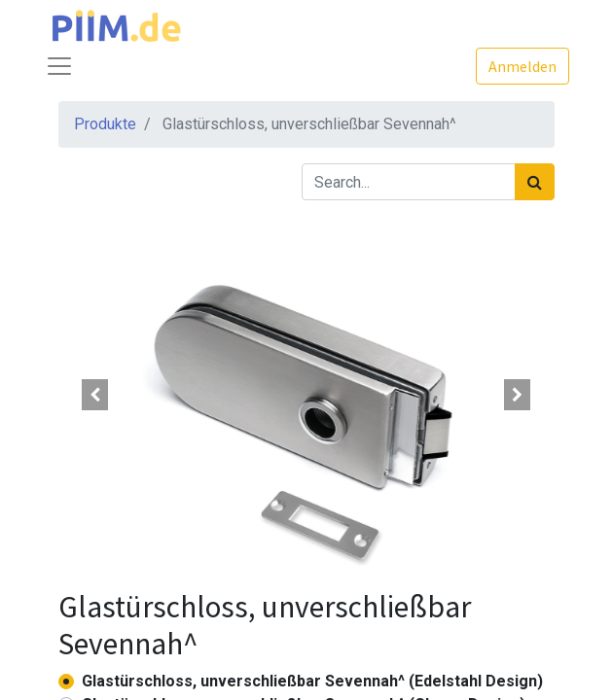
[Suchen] (535, 182)
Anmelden (522, 66)
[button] (96, 395)
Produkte (105, 124)
